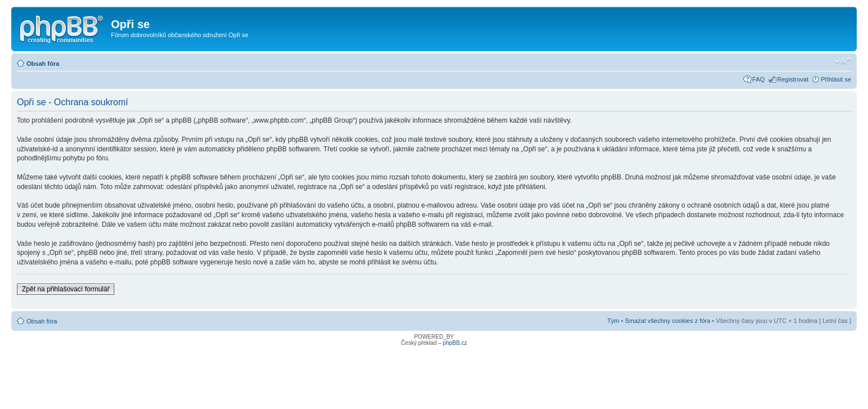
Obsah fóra (43, 64)
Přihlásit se (836, 79)
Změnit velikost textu (843, 61)
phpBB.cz (455, 343)
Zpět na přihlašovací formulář (66, 289)
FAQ (759, 79)
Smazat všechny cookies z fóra (667, 321)
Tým (613, 321)
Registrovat (793, 79)
